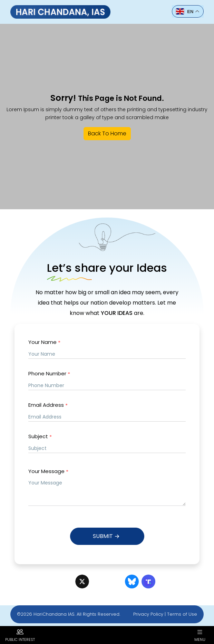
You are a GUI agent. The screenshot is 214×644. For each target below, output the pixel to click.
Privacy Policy (148, 614)
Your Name (44, 342)
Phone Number (49, 374)
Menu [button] (200, 635)
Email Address (48, 405)
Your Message (48, 472)
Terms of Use (182, 614)
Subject (40, 437)
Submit (107, 536)
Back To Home (107, 133)
